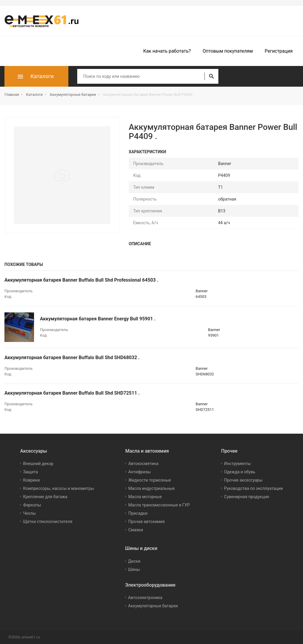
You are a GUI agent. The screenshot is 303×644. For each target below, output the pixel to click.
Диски (134, 561)
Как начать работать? (167, 51)
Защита (30, 472)
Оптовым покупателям (228, 51)
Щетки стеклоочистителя (48, 522)
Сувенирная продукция (246, 497)
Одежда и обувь (240, 472)
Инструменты (237, 464)
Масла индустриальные (151, 488)
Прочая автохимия (146, 522)
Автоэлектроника (145, 598)
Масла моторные (145, 497)
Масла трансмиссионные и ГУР (159, 505)
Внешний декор (38, 464)
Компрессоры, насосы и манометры (59, 488)
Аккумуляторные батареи (153, 606)
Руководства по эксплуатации (253, 488)
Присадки (138, 513)
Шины (134, 569)
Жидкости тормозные (149, 480)
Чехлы (29, 513)
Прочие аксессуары (243, 480)
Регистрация (279, 51)
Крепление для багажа (45, 497)
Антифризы (139, 472)
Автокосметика (143, 464)
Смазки (136, 530)
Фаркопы (32, 505)
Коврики (31, 480)
